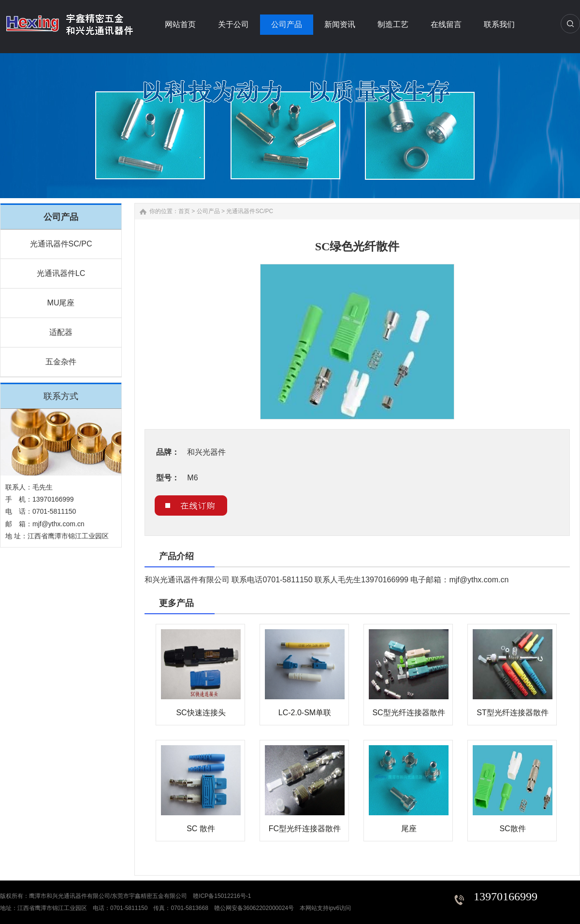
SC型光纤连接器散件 (408, 713)
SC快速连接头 (201, 713)
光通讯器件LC (61, 273)
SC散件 (512, 829)
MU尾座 (61, 303)
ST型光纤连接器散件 (512, 713)
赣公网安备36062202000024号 (254, 908)
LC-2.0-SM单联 (305, 713)
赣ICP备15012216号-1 (222, 896)
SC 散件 (201, 829)
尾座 (409, 829)
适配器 (61, 332)
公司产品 (208, 211)
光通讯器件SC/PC (61, 244)
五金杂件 (61, 362)
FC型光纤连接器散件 (305, 829)
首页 (184, 211)
